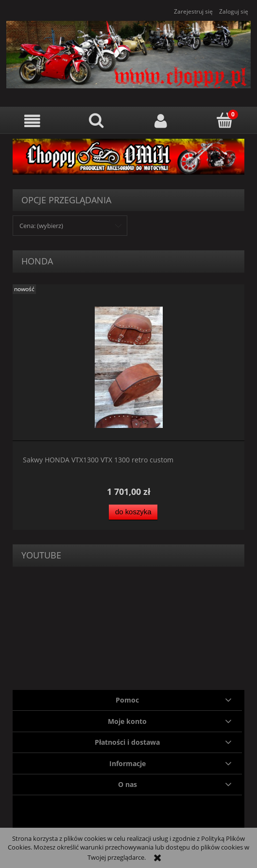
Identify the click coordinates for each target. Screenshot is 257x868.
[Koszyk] (225, 120)
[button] (32, 121)
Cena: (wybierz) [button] (41, 226)
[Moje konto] (161, 121)
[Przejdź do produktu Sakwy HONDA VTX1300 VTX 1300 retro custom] (128, 368)
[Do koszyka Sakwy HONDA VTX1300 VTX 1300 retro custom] (133, 512)
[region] (128, 157)
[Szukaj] (96, 120)
